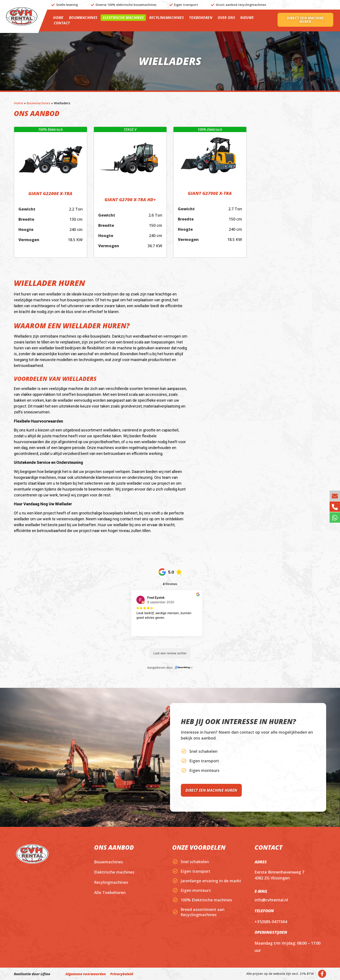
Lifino (45, 974)
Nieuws (247, 18)
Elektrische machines (123, 18)
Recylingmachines (166, 18)
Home (58, 18)
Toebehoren (201, 18)
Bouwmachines (83, 18)
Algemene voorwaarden (86, 974)
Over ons (226, 18)
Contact (62, 23)
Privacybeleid (122, 974)
